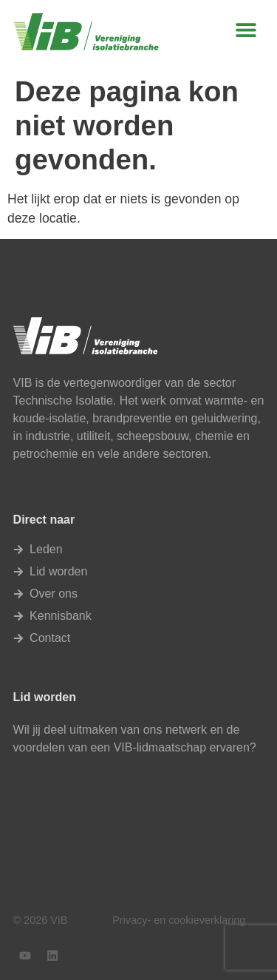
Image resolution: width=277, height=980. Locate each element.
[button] (246, 30)
